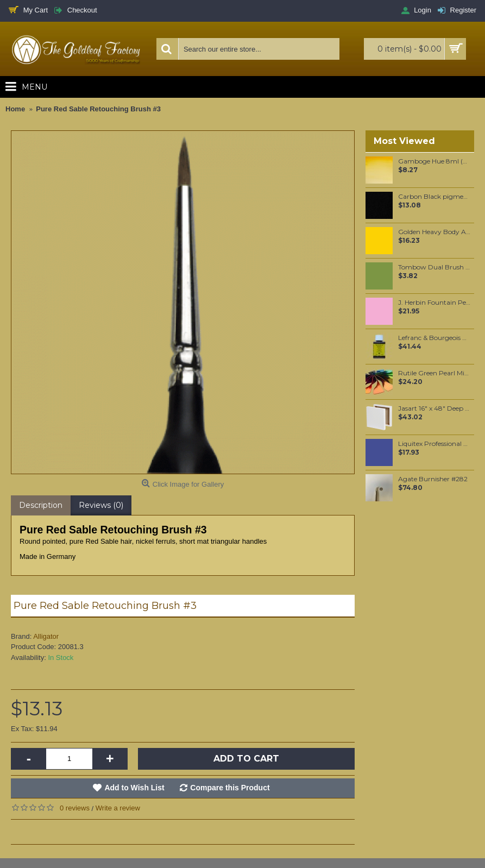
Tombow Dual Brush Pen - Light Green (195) (434, 267)
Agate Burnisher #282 (433, 479)
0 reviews (75, 808)
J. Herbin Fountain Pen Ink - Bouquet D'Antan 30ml (434, 303)
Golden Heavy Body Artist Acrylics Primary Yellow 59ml (434, 232)
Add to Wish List (134, 788)
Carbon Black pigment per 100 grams (434, 197)
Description (41, 505)
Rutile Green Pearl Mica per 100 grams (434, 373)
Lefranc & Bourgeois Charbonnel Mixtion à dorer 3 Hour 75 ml (434, 338)
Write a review (118, 808)
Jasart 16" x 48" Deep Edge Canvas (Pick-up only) (434, 408)
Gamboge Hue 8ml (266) (434, 161)
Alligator (46, 636)
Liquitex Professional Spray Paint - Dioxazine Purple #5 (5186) (434, 444)
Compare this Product (230, 788)
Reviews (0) (101, 505)
